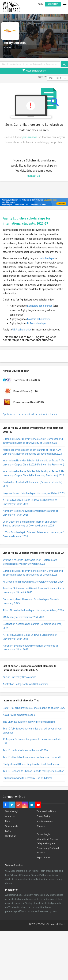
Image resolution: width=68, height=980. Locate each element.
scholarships (47, 258)
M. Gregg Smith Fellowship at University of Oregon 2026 (33, 582)
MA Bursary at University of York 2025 (24, 617)
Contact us (11, 836)
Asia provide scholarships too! (19, 715)
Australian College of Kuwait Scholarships (26, 684)
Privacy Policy (43, 816)
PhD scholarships (37, 323)
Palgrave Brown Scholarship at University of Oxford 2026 (34, 493)
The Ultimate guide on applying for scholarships (29, 722)
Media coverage (45, 821)
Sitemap (41, 826)
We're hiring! (11, 811)
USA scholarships (22, 330)
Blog (8, 821)
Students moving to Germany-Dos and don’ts (27, 778)
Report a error (44, 857)
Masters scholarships (39, 319)
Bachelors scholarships (40, 306)
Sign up (53, 4)
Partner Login (43, 834)
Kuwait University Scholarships (20, 677)
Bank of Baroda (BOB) (20, 391)
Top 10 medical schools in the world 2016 (25, 750)
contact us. (34, 176)
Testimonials (12, 826)
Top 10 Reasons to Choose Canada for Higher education (33, 771)
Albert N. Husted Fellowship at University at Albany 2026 (33, 610)
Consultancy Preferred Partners (48, 850)
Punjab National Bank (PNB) (23, 402)
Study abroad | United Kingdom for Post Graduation (31, 764)
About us (10, 816)
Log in (40, 4)
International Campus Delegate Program (47, 841)
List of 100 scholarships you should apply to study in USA (34, 708)
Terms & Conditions (46, 811)
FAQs (8, 831)
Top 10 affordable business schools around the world (32, 757)
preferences (30, 137)
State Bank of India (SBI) (21, 380)
